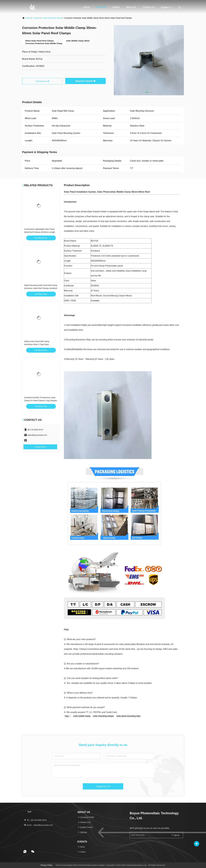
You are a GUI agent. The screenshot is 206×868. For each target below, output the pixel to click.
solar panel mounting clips (128, 716)
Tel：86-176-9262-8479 (35, 820)
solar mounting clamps (103, 716)
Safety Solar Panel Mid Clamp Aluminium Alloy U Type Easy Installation (37, 344)
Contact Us (149, 7)
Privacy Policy (46, 865)
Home (87, 7)
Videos (116, 7)
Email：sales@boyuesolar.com (38, 825)
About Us (131, 7)
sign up (175, 835)
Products (101, 7)
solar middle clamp (82, 716)
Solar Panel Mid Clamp (52, 18)
